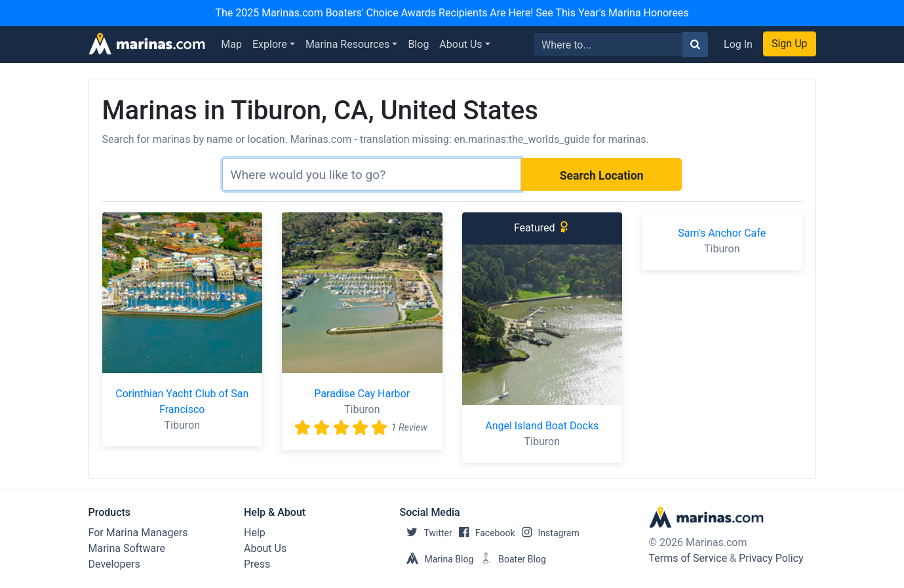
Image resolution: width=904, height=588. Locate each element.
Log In (738, 44)
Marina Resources (347, 44)
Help (255, 533)
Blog (418, 44)
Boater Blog (510, 559)
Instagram (547, 533)
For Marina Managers (138, 533)
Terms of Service (688, 558)
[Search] (372, 174)
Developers (114, 564)
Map (231, 44)
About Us (461, 44)
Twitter (426, 533)
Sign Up (790, 44)
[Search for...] (608, 45)
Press (257, 564)
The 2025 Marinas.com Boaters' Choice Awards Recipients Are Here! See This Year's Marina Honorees (452, 13)
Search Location (602, 176)
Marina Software (127, 548)
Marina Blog (437, 559)
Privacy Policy (771, 558)
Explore (270, 44)
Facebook (484, 533)
